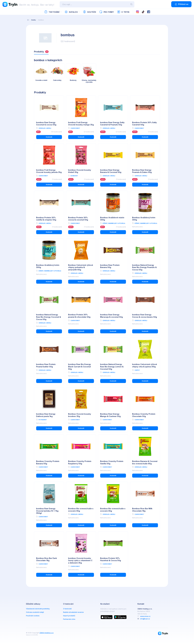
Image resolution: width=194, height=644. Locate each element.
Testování (52, 12)
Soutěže (89, 12)
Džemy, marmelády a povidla (114, 223)
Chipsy (137, 370)
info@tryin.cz (145, 619)
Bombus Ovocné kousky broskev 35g (80, 415)
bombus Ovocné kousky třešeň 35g (80, 171)
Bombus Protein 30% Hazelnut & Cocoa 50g (111, 559)
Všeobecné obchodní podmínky (38, 609)
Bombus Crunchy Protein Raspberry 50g (80, 462)
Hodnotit (49, 137)
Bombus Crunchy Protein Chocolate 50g (144, 415)
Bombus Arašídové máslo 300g (112, 219)
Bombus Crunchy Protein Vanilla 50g (112, 462)
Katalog (71, 12)
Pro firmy (107, 12)
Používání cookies (33, 616)
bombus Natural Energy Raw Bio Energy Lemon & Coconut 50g (112, 367)
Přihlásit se (181, 4)
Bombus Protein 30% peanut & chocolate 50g (79, 316)
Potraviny (43, 420)
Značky (33, 20)
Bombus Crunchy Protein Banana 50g (48, 462)
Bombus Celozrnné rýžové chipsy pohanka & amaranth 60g (81, 267)
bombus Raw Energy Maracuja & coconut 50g (111, 316)
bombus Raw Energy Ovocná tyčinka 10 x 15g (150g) (47, 511)
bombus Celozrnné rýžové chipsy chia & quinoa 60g (145, 365)
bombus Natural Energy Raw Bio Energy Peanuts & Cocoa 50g (144, 267)
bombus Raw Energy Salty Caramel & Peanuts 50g (112, 124)
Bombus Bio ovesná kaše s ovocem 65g (81, 510)
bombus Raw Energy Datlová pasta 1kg (46, 415)
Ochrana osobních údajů (35, 612)
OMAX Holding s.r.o (47, 633)
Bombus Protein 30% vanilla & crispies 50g (46, 219)
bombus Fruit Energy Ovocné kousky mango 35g (81, 124)
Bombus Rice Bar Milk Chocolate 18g (142, 510)
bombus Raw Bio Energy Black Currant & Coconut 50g (80, 367)
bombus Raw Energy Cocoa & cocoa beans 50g (145, 316)
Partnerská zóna (69, 619)
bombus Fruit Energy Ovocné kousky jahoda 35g (49, 171)
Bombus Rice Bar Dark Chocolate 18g (47, 559)
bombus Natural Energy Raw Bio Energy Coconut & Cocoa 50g (48, 317)
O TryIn (123, 12)
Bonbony (74, 176)
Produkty (41, 52)
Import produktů (69, 616)
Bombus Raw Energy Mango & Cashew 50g (110, 415)
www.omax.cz (145, 616)
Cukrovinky (75, 128)
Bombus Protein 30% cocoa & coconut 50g (78, 219)
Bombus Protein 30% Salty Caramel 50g (144, 124)
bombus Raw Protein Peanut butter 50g (46, 365)
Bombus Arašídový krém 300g (144, 219)
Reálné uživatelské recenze (73, 612)
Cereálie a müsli (45, 128)
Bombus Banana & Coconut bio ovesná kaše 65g (145, 462)
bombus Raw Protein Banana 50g (110, 266)
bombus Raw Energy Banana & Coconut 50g (111, 171)
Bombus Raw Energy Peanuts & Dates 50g (142, 171)
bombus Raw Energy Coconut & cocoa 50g (46, 124)
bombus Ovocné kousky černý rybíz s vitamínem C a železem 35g (80, 561)
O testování (67, 609)
